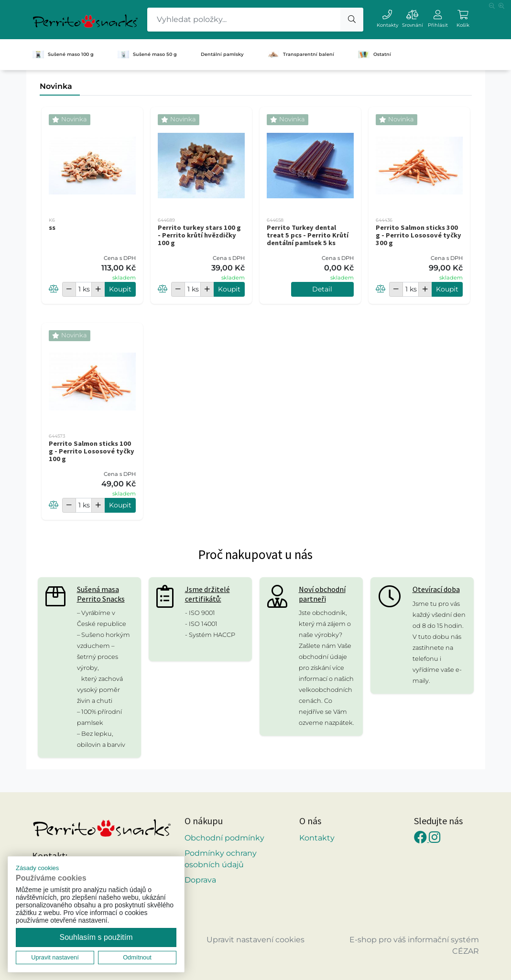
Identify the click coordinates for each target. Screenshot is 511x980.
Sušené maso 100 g (63, 54)
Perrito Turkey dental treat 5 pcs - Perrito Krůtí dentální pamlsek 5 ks (308, 235)
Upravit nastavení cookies (255, 940)
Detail (322, 289)
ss (52, 227)
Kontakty (317, 838)
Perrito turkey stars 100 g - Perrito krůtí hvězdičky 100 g (199, 235)
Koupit (120, 289)
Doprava (200, 880)
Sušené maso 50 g (147, 54)
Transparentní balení (301, 54)
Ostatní (375, 54)
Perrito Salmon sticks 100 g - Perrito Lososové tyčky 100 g (92, 451)
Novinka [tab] (56, 86)
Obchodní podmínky (224, 838)
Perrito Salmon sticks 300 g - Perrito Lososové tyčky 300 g (419, 235)
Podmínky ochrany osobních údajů (221, 859)
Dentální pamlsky (222, 54)
